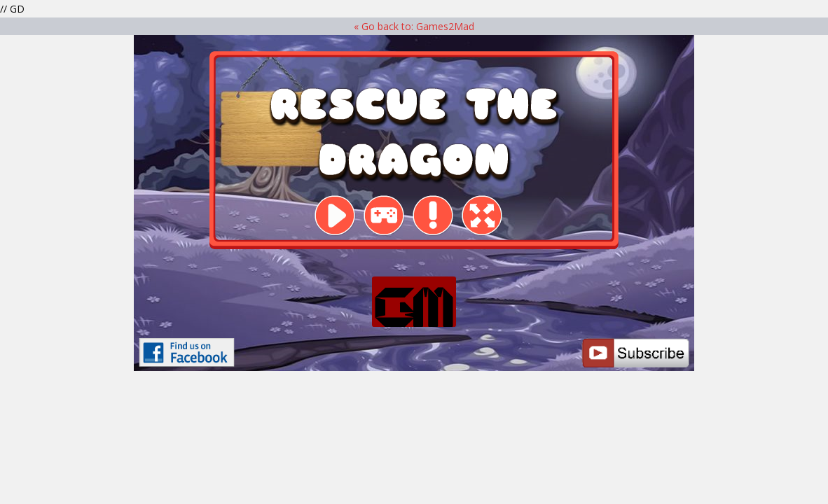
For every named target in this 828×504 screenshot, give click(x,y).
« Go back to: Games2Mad (414, 26)
